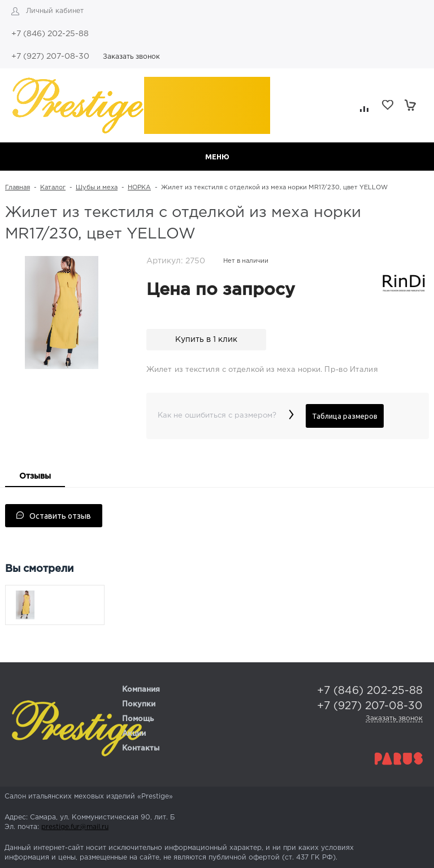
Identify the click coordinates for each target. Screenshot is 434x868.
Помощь (138, 719)
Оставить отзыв (54, 516)
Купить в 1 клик (206, 340)
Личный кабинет (55, 11)
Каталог (53, 188)
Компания (141, 690)
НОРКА (139, 188)
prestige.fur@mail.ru (75, 827)
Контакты (141, 748)
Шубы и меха (97, 188)
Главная (18, 188)
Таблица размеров (345, 416)
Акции (134, 734)
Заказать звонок (131, 57)
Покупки (139, 704)
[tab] (35, 478)
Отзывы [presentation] (35, 476)
